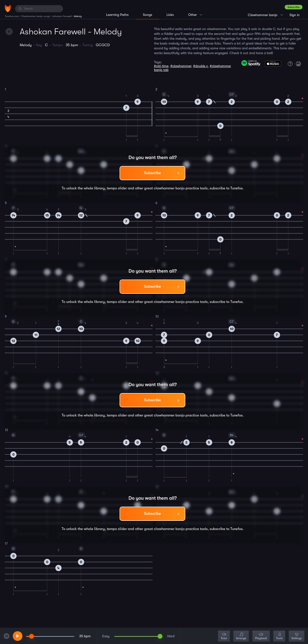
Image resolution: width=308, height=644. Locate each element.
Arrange (241, 636)
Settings (297, 636)
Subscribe (294, 7)
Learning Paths (117, 15)
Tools (279, 636)
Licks (170, 15)
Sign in (295, 15)
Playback (261, 636)
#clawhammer (181, 66)
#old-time (161, 66)
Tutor (224, 636)
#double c (201, 66)
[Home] (8, 8)
